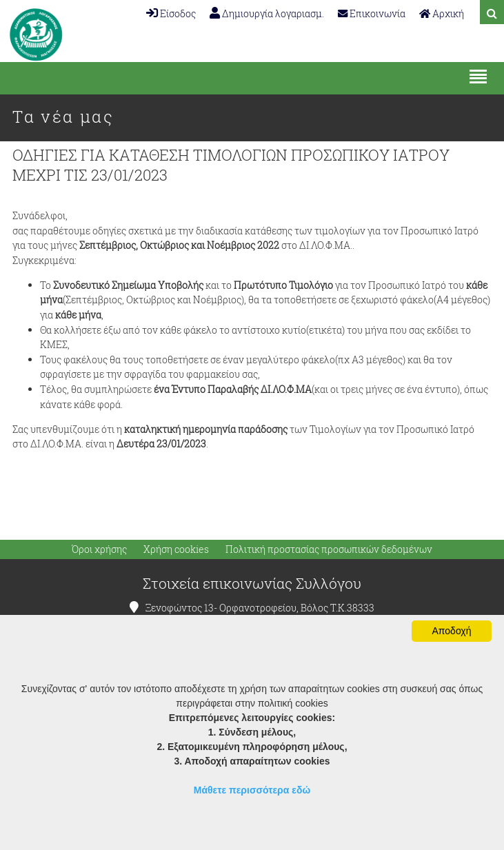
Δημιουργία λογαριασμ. (267, 13)
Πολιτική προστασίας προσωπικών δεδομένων (329, 549)
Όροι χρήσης (99, 549)
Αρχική (442, 13)
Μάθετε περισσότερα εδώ (252, 790)
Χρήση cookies (176, 549)
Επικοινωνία (372, 13)
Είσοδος (171, 13)
